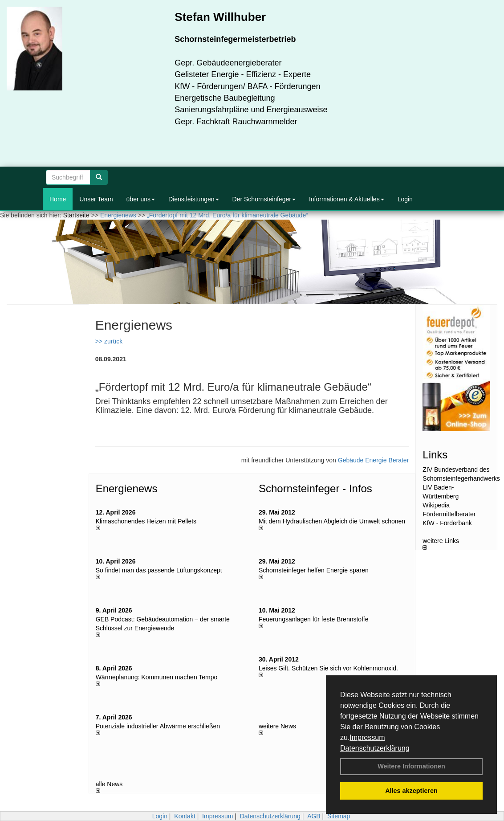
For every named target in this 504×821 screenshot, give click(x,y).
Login (405, 199)
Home (58, 199)
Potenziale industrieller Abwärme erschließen (158, 726)
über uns (141, 199)
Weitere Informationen (411, 766)
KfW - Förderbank (447, 523)
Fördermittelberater (449, 514)
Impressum (367, 737)
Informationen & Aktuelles (347, 199)
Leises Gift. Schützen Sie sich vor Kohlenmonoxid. (328, 668)
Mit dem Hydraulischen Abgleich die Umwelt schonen (332, 521)
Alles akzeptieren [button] (411, 791)
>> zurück (109, 341)
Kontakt (185, 816)
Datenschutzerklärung (375, 748)
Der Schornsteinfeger (264, 199)
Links (435, 455)
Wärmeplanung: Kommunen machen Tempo (157, 677)
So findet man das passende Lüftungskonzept (159, 570)
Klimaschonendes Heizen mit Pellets (146, 521)
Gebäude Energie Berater (374, 460)
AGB (314, 816)
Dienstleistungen (194, 199)
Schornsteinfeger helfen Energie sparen (314, 570)
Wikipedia (436, 505)
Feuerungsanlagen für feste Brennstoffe (313, 619)
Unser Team (96, 199)
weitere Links (441, 543)
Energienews (127, 488)
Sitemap (339, 816)
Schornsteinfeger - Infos (315, 488)
